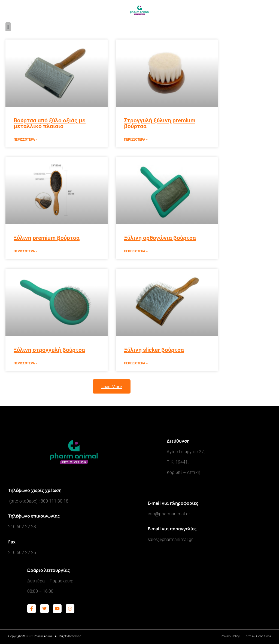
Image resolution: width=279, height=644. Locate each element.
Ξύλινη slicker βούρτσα (154, 350)
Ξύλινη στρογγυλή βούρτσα (49, 350)
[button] (8, 27)
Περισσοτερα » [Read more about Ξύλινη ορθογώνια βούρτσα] (136, 251)
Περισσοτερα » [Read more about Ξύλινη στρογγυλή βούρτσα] (25, 363)
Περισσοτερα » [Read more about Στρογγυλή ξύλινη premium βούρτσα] (136, 140)
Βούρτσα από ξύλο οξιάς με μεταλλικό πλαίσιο (50, 123)
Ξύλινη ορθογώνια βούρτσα (160, 238)
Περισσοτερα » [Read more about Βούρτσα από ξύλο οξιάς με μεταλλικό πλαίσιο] (25, 140)
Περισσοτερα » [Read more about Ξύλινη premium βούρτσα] (25, 251)
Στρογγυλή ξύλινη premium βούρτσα (160, 123)
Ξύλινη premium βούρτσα (47, 238)
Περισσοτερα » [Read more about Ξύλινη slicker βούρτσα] (136, 363)
